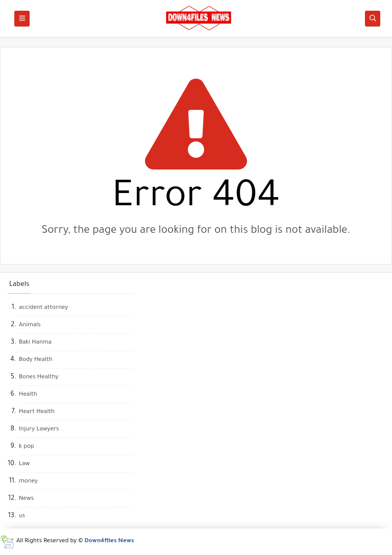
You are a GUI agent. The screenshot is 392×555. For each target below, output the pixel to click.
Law (24, 464)
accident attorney (43, 308)
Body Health (36, 360)
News (26, 499)
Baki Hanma (35, 343)
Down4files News (109, 541)
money (28, 482)
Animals (30, 325)
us (22, 516)
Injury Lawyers (39, 430)
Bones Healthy (39, 378)
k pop (27, 447)
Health (28, 395)
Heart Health (37, 412)
